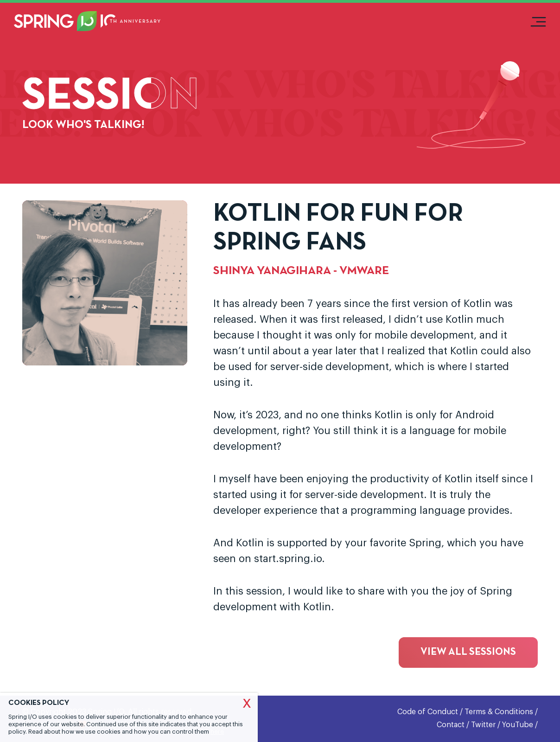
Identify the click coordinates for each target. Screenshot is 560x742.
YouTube (518, 725)
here (217, 732)
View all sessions (468, 652)
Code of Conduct (428, 712)
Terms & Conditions (499, 712)
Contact (451, 725)
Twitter (483, 725)
